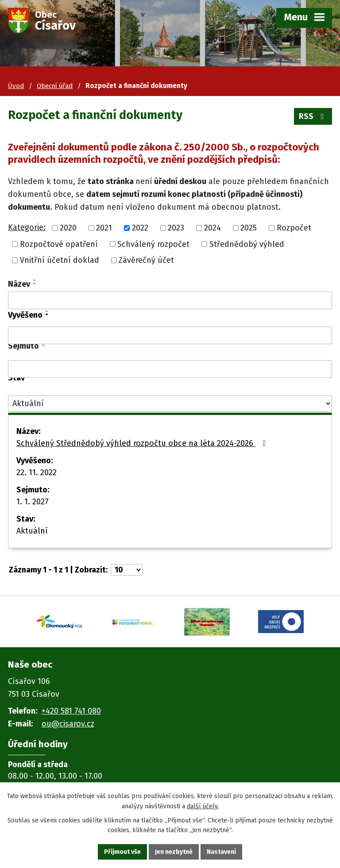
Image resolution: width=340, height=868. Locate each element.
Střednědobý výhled (247, 244)
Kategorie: (27, 227)
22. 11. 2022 (37, 472)
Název (19, 284)
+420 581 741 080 (71, 711)
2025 (249, 228)
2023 (176, 228)
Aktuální (32, 531)
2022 (140, 228)
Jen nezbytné (174, 852)
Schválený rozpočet (153, 244)
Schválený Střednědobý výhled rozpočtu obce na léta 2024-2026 (143, 443)
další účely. (203, 806)
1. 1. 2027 (33, 502)
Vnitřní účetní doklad (60, 260)
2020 (68, 228)
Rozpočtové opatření (59, 244)
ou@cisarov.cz (68, 724)
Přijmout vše (122, 852)
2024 (212, 228)
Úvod (16, 86)
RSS (313, 116)
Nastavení (221, 852)
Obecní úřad (55, 86)
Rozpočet (294, 228)
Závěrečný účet (146, 260)
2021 (104, 228)
